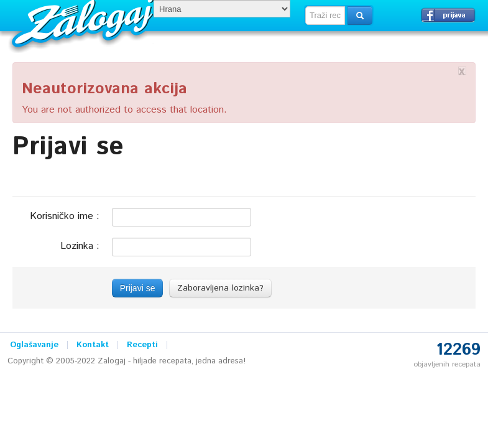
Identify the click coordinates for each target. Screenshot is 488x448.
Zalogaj (84, 22)
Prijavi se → (448, 15)
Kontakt (93, 345)
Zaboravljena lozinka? (220, 288)
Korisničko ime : (65, 216)
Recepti (142, 345)
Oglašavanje (34, 345)
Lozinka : (80, 245)
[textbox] (325, 16)
